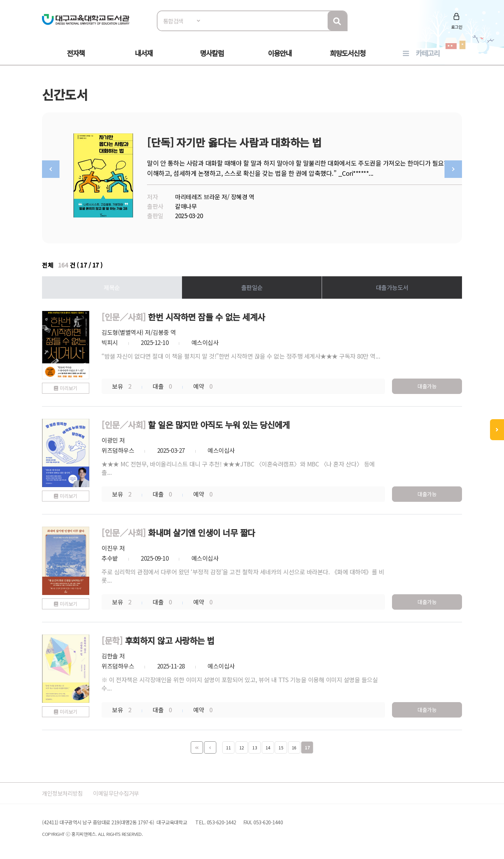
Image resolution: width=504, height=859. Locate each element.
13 (255, 746)
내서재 (144, 53)
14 (268, 746)
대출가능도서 (392, 286)
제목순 (112, 286)
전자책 (76, 53)
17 (307, 746)
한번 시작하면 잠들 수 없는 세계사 (206, 315)
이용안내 (280, 53)
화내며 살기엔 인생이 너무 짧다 (202, 531)
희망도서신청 (348, 53)
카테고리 (428, 53)
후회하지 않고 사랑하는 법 (170, 639)
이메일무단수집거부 (120, 791)
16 (294, 746)
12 (242, 746)
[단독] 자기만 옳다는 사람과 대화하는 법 (234, 142)
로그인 (457, 27)
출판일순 (252, 286)
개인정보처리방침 (64, 791)
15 (281, 746)
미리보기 (69, 386)
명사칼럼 (212, 53)
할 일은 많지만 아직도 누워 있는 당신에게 (219, 423)
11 (228, 746)
